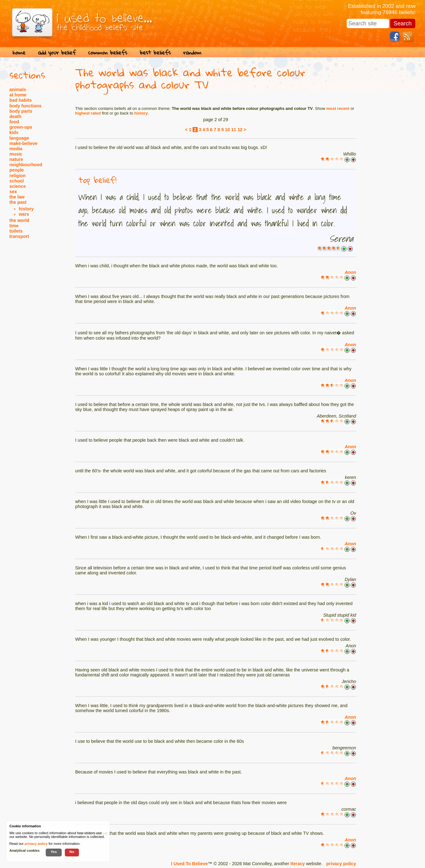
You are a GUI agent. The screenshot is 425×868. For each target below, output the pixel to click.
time (14, 226)
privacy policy (341, 864)
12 (240, 130)
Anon (350, 272)
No (72, 852)
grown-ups (21, 127)
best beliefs (155, 52)
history (26, 209)
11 (234, 130)
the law (17, 197)
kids (14, 132)
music (16, 154)
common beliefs (108, 52)
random (192, 52)
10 (227, 130)
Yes (54, 852)
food (14, 122)
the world (19, 220)
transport (19, 236)
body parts (21, 111)
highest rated (88, 113)
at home (18, 95)
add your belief (57, 52)
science (18, 186)
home (19, 52)
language (19, 138)
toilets (16, 231)
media (16, 149)
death (15, 116)
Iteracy (298, 864)
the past (18, 202)
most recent (338, 108)
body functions (25, 106)
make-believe (23, 143)
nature (16, 159)
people (17, 170)
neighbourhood (26, 165)
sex (13, 192)
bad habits (21, 100)
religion (18, 176)
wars (24, 214)
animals (18, 90)
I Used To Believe (189, 864)
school (17, 181)
